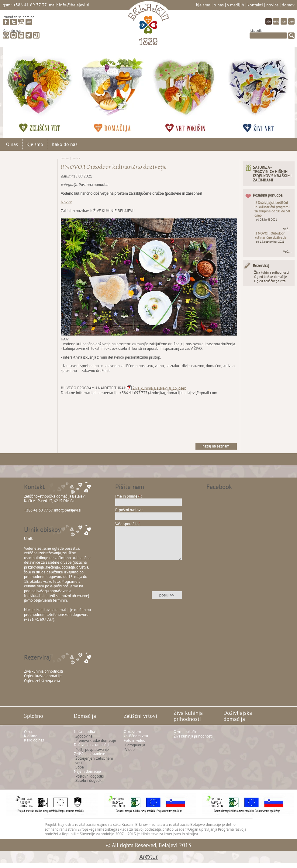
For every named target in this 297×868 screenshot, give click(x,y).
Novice (272, 5)
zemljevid (36, 35)
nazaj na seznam (216, 446)
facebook (6, 22)
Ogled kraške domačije (271, 277)
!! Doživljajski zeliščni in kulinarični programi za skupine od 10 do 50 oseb (272, 209)
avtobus (14, 35)
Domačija (118, 90)
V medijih (236, 5)
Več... (287, 229)
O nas (219, 5)
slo (269, 21)
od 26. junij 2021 (266, 220)
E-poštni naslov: (129, 510)
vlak (21, 35)
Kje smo (203, 5)
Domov (288, 5)
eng (276, 21)
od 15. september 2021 (270, 242)
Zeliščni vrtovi (45, 90)
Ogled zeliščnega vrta (270, 281)
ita (284, 21)
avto (6, 35)
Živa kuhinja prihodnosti (191, 90)
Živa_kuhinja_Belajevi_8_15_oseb (159, 388)
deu (291, 21)
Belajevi (148, 25)
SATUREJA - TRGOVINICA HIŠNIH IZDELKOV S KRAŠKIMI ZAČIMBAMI (272, 174)
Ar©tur (148, 857)
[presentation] (149, 580)
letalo (29, 35)
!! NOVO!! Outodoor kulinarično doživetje (270, 235)
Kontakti (255, 5)
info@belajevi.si (74, 5)
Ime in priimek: (128, 496)
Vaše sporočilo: (128, 524)
